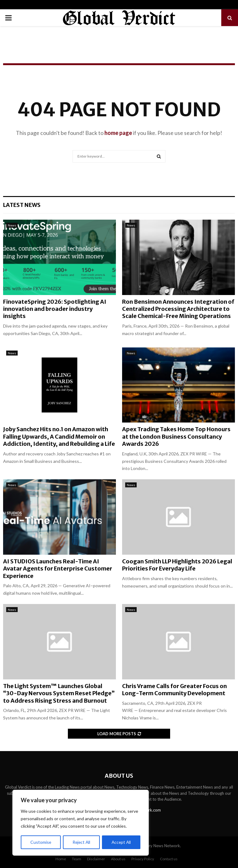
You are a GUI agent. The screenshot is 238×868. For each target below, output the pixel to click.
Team (77, 859)
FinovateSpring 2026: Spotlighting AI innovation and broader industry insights (55, 309)
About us (118, 859)
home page (118, 133)
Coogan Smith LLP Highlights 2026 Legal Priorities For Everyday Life (177, 565)
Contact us (169, 859)
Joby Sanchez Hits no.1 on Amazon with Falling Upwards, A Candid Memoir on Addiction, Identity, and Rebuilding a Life (59, 436)
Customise (41, 842)
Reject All (81, 842)
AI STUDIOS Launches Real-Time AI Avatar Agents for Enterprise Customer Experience (58, 569)
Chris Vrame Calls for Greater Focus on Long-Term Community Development (174, 690)
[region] (81, 823)
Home (61, 859)
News (12, 225)
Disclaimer (96, 859)
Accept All (121, 842)
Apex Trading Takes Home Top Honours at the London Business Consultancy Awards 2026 (176, 436)
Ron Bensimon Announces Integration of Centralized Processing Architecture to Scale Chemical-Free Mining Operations (178, 309)
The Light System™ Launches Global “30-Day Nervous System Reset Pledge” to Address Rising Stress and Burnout (59, 693)
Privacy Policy (143, 859)
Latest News (22, 205)
